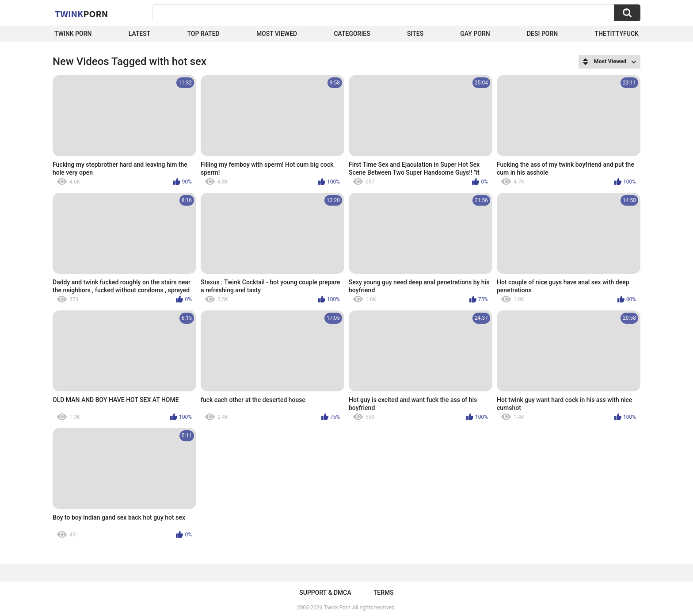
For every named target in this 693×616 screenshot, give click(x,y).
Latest (140, 34)
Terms (384, 593)
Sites (415, 34)
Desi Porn (542, 34)
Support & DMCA (325, 593)
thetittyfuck (617, 34)
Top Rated (203, 34)
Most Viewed (277, 34)
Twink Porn (73, 34)
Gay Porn (475, 34)
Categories (352, 34)
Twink (81, 14)
